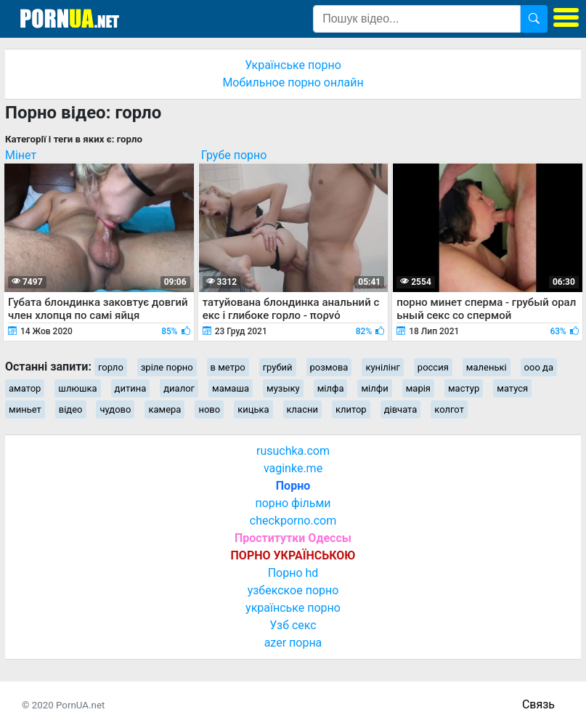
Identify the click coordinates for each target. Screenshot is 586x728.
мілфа (331, 388)
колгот (449, 409)
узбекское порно (293, 590)
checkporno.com (293, 521)
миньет (25, 409)
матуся (512, 388)
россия (433, 367)
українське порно (293, 608)
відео (71, 409)
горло (111, 367)
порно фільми (293, 503)
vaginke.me (293, 468)
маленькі (487, 367)
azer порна (293, 643)
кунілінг (382, 367)
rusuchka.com (293, 451)
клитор (351, 409)
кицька (253, 409)
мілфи (374, 388)
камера (164, 409)
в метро (228, 367)
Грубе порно (234, 155)
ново (209, 409)
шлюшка (77, 388)
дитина (131, 388)
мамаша (231, 388)
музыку (283, 388)
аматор (25, 388)
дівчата (401, 409)
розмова (329, 367)
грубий (278, 367)
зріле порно (167, 367)
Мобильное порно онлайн (293, 82)
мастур (464, 388)
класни (302, 409)
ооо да (539, 367)
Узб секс (293, 625)
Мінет (21, 155)
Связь (538, 704)
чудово (115, 409)
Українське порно (293, 65)
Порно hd (293, 573)
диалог (179, 388)
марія (418, 388)
